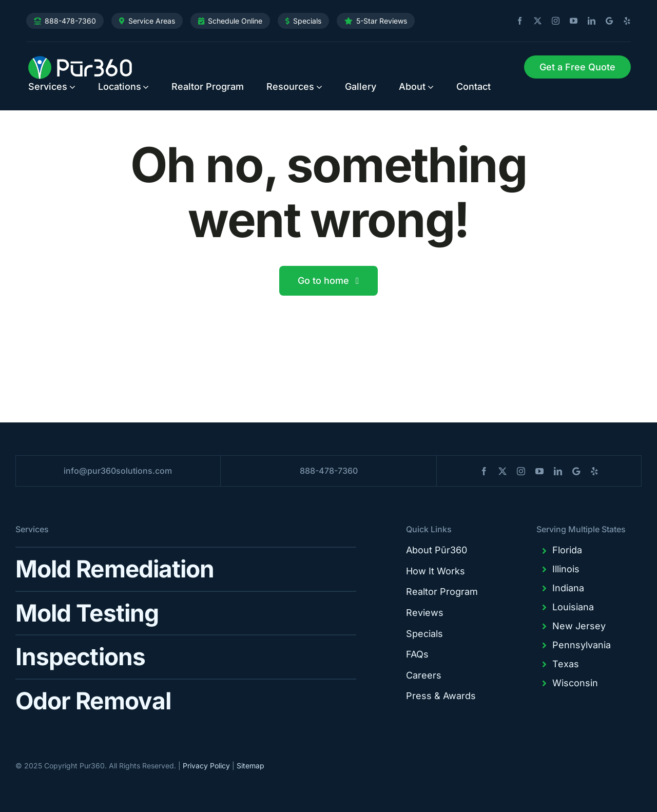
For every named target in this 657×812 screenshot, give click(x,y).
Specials (307, 21)
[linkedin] (588, 21)
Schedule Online (235, 21)
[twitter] (534, 21)
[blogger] (605, 21)
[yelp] (623, 21)
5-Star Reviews (382, 21)
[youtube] (570, 21)
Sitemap (250, 766)
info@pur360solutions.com (118, 471)
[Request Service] (577, 67)
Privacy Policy (206, 766)
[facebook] (516, 21)
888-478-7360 (70, 21)
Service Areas (152, 21)
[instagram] (552, 21)
